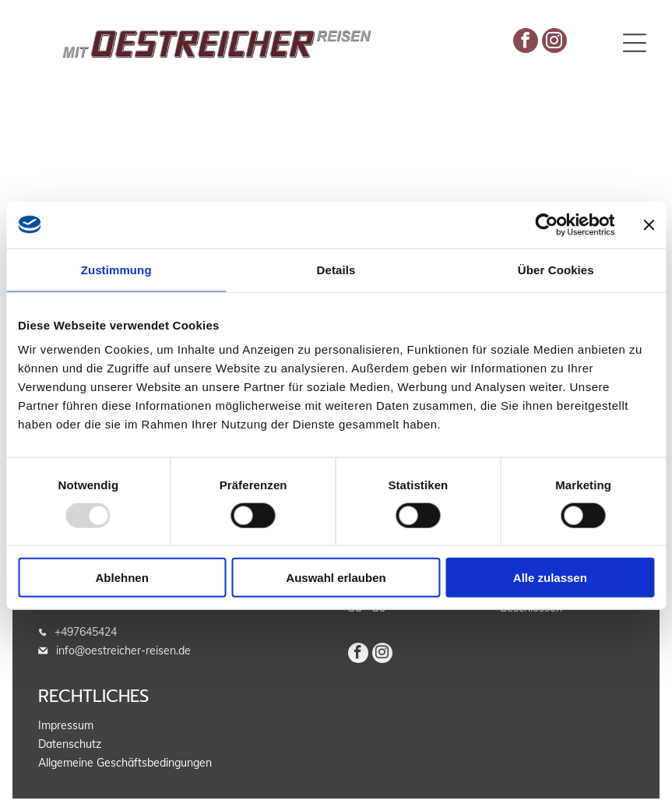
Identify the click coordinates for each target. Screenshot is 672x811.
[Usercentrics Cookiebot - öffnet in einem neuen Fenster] (546, 224)
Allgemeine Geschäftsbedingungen (125, 763)
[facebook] (526, 42)
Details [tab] (336, 269)
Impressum (66, 725)
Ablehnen (122, 578)
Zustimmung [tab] (116, 269)
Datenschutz (70, 744)
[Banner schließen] (649, 224)
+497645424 (86, 632)
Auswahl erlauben (336, 578)
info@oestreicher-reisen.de (123, 651)
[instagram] (554, 42)
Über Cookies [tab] (556, 269)
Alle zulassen (550, 578)
